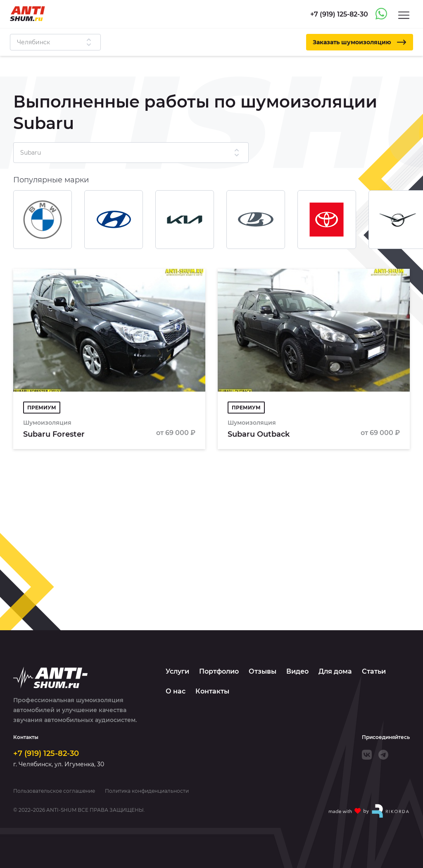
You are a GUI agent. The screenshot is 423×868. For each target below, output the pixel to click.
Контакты (212, 691)
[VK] (367, 755)
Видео (297, 671)
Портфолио (219, 671)
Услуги (177, 671)
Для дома (335, 671)
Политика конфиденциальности (147, 791)
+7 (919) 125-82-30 (46, 753)
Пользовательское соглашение (54, 791)
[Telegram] (383, 755)
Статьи (374, 671)
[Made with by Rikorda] (369, 811)
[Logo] (27, 14)
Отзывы (263, 671)
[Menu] (404, 15)
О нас (176, 691)
